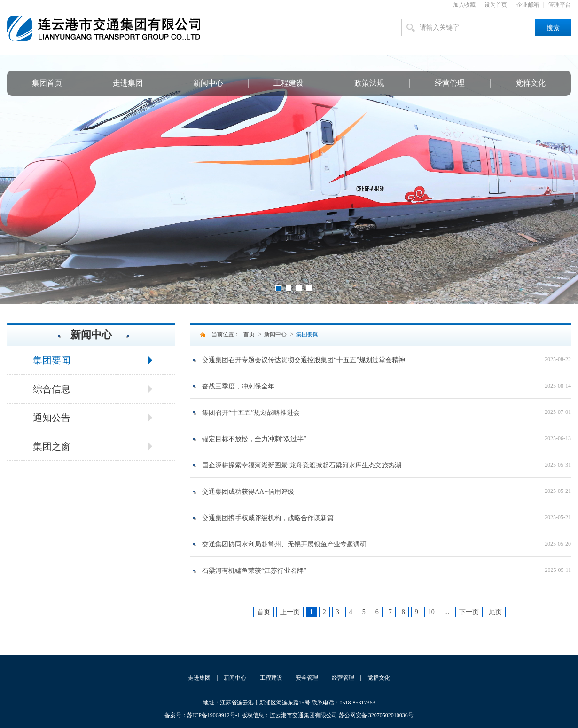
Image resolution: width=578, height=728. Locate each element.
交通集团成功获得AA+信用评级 (248, 492)
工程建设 (289, 83)
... (447, 612)
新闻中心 (208, 83)
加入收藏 (464, 5)
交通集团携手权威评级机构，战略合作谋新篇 (268, 518)
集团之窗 (52, 446)
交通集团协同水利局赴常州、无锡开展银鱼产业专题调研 (284, 544)
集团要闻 (52, 360)
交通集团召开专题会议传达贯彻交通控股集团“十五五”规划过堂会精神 (304, 360)
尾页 (495, 612)
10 (431, 612)
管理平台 (560, 5)
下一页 (469, 612)
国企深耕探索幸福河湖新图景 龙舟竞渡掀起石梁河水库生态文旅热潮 (302, 465)
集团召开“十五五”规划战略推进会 (251, 413)
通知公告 (52, 418)
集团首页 (47, 83)
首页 (249, 334)
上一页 (290, 612)
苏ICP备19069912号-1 (214, 715)
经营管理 (450, 83)
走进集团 (128, 83)
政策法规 (369, 83)
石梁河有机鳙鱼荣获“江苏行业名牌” (254, 571)
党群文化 (531, 83)
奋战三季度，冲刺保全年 (238, 386)
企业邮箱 (528, 5)
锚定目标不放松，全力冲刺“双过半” (254, 439)
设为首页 (496, 5)
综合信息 (52, 389)
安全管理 (307, 678)
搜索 (553, 28)
